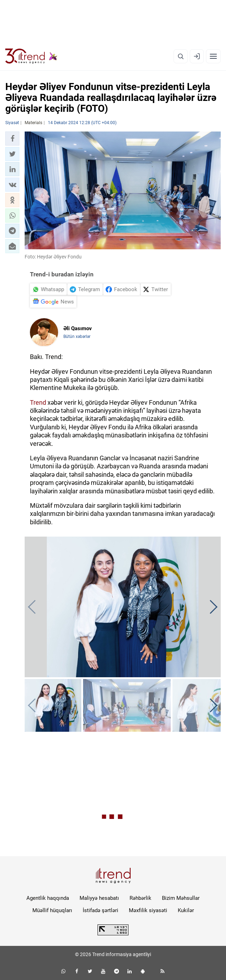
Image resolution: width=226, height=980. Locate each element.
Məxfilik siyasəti (148, 910)
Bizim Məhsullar (181, 898)
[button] (12, 139)
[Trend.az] (31, 56)
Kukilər (186, 910)
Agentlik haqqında (48, 898)
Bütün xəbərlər (77, 337)
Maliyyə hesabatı (99, 898)
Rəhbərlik (140, 898)
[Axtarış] (181, 56)
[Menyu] (213, 56)
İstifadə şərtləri (101, 910)
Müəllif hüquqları (52, 910)
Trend (38, 402)
